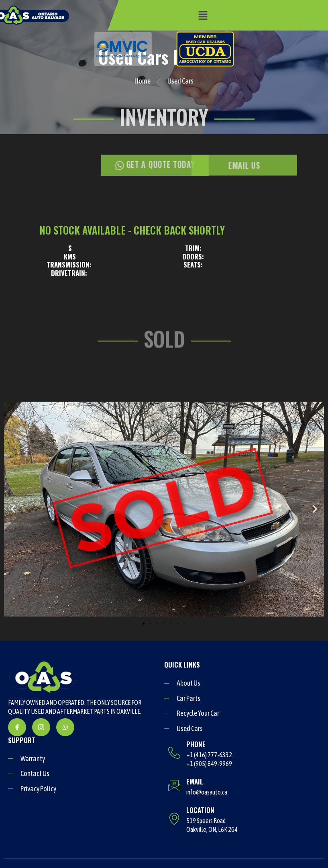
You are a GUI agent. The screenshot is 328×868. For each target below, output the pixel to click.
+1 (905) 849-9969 (209, 764)
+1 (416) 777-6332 (209, 755)
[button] (203, 15)
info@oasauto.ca (207, 792)
